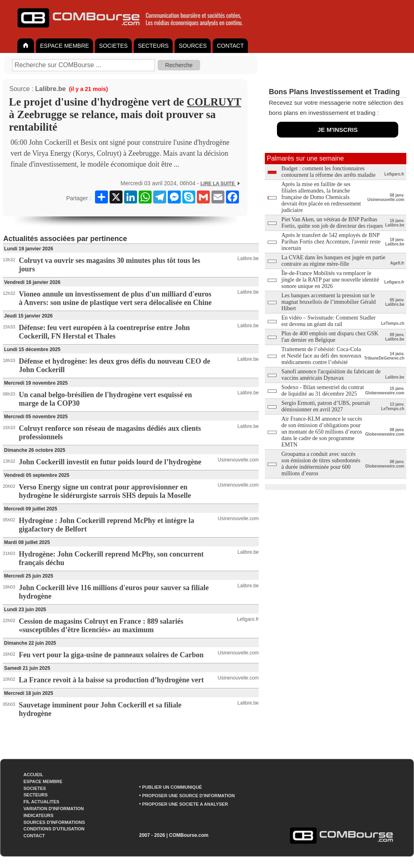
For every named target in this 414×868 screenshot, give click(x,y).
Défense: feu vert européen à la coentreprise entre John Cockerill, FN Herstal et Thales (105, 332)
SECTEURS (153, 46)
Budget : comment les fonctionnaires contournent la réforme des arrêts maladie (328, 172)
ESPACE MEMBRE (64, 46)
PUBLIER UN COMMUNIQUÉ (172, 787)
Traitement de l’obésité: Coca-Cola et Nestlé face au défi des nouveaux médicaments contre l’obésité (321, 356)
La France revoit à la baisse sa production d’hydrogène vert (112, 680)
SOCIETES (113, 46)
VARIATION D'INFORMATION (54, 809)
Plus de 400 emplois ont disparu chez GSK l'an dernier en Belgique (330, 337)
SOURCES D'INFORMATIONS (54, 822)
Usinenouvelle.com (238, 460)
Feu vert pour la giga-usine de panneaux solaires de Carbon (111, 655)
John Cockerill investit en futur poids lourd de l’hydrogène (110, 462)
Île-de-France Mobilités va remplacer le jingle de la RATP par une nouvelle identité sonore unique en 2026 (330, 280)
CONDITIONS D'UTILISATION (54, 829)
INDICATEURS (38, 815)
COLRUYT (214, 102)
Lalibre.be (51, 89)
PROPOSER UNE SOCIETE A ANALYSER (185, 804)
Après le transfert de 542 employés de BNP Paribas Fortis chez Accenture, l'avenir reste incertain (331, 242)
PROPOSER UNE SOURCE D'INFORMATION (189, 796)
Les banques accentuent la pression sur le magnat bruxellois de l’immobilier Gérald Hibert (328, 302)
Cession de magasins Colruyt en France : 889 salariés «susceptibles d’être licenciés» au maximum (101, 626)
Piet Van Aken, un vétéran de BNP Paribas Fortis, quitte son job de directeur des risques (332, 223)
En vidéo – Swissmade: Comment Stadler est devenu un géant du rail (328, 321)
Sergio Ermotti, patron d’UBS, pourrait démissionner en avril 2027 (326, 406)
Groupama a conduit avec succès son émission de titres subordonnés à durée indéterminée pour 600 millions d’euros (321, 464)
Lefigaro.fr (248, 619)
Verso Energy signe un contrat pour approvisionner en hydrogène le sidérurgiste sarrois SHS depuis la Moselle (105, 491)
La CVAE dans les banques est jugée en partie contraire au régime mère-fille (333, 261)
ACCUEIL (33, 775)
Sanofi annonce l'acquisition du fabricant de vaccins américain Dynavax (331, 375)
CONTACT (230, 46)
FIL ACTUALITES (41, 802)
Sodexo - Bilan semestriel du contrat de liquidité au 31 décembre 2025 (323, 391)
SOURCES (193, 46)
